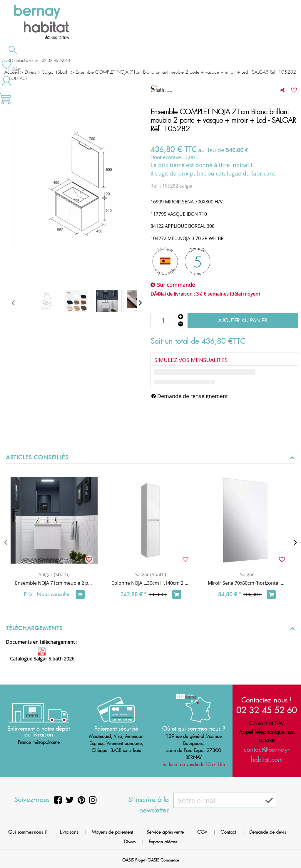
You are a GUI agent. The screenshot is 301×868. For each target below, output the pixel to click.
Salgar (247, 574)
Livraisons (69, 832)
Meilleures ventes (28, 72)
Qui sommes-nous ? (27, 832)
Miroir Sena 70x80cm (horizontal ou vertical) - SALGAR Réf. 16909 (247, 583)
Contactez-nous (226, 60)
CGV (202, 832)
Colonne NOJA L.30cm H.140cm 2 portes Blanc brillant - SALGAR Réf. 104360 (150, 583)
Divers (130, 842)
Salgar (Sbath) (54, 574)
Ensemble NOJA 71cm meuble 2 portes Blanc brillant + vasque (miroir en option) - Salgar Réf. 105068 (54, 583)
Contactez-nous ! (267, 700)
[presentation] (13, 302)
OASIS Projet (133, 860)
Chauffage (77, 60)
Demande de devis (170, 60)
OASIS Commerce (163, 860)
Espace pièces (163, 842)
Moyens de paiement (112, 832)
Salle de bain (27, 60)
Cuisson (120, 60)
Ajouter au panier (243, 320)
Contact (228, 832)
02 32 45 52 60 (267, 710)
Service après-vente (165, 832)
